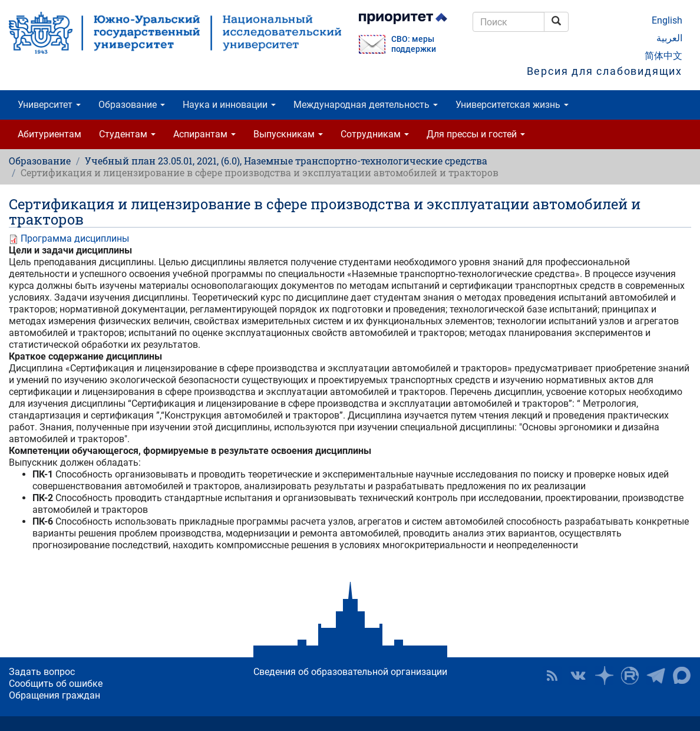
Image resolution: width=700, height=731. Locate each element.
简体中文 (663, 56)
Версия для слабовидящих (605, 71)
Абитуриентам (49, 134)
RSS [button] (552, 676)
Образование (132, 105)
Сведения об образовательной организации (350, 672)
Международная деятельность (366, 105)
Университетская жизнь (512, 105)
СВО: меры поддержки (414, 44)
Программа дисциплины (75, 238)
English (667, 20)
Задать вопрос (42, 672)
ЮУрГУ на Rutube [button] (630, 676)
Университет (49, 105)
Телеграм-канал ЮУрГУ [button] (656, 676)
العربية (669, 38)
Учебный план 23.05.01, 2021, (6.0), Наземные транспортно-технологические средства (286, 161)
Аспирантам (204, 134)
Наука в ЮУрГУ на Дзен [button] (604, 676)
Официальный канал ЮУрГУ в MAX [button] (682, 676)
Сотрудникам (375, 134)
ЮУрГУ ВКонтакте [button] (578, 676)
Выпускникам (288, 134)
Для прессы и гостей (476, 134)
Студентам (127, 134)
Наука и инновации (229, 105)
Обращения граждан (55, 695)
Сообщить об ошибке (56, 684)
